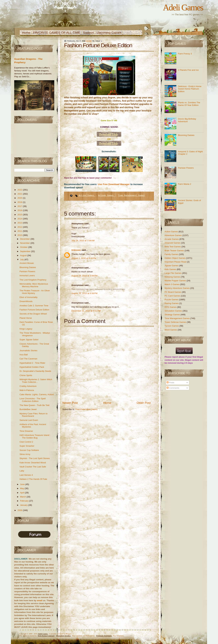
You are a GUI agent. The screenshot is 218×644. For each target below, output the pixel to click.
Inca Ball (24, 355)
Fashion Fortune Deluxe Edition (34, 310)
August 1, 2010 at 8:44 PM (84, 258)
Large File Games (173, 273)
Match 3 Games (172, 284)
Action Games (87, 195)
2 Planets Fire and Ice (188, 70)
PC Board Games (173, 292)
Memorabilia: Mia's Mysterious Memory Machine (34, 285)
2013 (20, 223)
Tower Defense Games (176, 322)
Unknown (76, 250)
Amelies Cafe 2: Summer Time (34, 306)
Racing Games (172, 303)
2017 (20, 206)
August (24, 255)
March (23, 497)
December (25, 239)
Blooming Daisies (28, 267)
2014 (20, 219)
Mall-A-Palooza (27, 390)
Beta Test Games (173, 247)
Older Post (144, 403)
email (40, 600)
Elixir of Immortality (28, 297)
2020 (20, 198)
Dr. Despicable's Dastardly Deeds (35, 371)
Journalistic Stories (28, 351)
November (25, 243)
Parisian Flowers (27, 271)
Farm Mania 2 (184, 184)
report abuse (178, 357)
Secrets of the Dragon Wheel (33, 314)
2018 (20, 202)
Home (26, 33)
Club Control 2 (26, 442)
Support (88, 33)
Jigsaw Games (172, 266)
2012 (20, 227)
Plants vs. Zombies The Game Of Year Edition (189, 104)
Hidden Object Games (175, 258)
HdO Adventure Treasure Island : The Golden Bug (35, 436)
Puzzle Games (172, 300)
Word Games (171, 330)
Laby (22, 471)
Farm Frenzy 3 (185, 54)
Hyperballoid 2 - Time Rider (32, 363)
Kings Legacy (26, 329)
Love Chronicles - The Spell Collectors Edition (32, 400)
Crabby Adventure (28, 386)
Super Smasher (27, 446)
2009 (20, 510)
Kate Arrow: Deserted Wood (33, 463)
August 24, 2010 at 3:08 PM (84, 276)
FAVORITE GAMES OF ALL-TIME (57, 33)
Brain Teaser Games (175, 251)
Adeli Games (183, 7)
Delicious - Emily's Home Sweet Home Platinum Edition (190, 89)
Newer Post (70, 403)
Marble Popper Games (176, 281)
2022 (20, 190)
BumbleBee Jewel (28, 409)
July (22, 260)
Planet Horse (26, 318)
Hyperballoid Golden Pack (32, 367)
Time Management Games (131, 195)
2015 (20, 215)
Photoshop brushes (63, 636)
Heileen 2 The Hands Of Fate (33, 479)
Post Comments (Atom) (87, 409)
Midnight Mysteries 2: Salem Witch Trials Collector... (36, 381)
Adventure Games (173, 235)
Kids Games (171, 269)
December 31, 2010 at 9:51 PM (86, 311)
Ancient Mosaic (27, 263)
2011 (20, 231)
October (24, 247)
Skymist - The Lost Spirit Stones (35, 458)
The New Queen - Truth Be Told (34, 405)
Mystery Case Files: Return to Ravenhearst (33, 415)
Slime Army (25, 454)
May (22, 488)
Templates (104, 636)
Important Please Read (176, 262)
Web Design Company (46, 636)
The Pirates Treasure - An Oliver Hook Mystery (35, 292)
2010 (20, 235)
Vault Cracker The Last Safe (33, 467)
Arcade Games (106, 195)
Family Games (172, 254)
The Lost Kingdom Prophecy (33, 280)
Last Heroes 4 (26, 475)
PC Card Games (173, 296)
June (23, 484)
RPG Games (171, 307)
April (23, 493)
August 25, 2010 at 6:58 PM (84, 293)
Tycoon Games (172, 326)
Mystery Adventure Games (177, 288)
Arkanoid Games (173, 243)
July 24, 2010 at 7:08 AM (83, 241)
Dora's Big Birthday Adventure (187, 120)
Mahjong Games (173, 277)
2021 (20, 194)
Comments (173, 388)
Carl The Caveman (28, 359)
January (24, 505)
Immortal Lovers (27, 276)
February (25, 501)
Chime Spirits (26, 375)
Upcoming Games (109, 33)
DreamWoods (26, 301)
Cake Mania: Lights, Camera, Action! (37, 394)
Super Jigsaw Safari (29, 340)
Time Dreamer (26, 431)
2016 (20, 210)
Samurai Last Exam (29, 420)
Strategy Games (173, 315)
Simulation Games (174, 311)
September (26, 251)
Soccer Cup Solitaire (29, 450)
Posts (170, 383)
